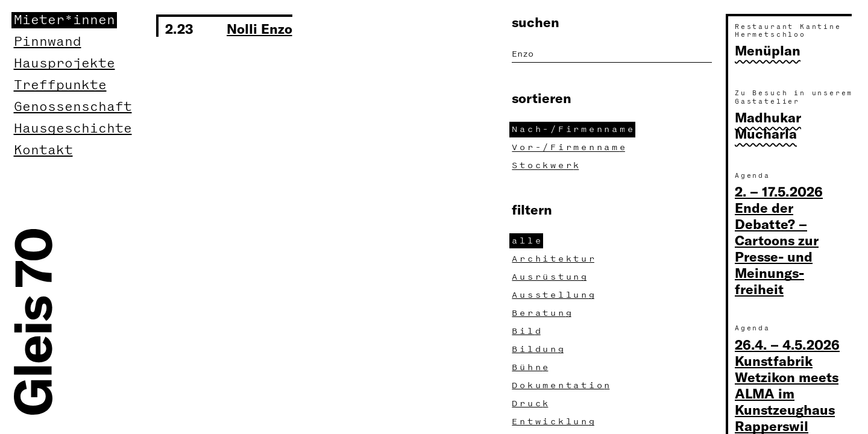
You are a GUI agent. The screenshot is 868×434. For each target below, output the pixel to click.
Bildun (539, 349)
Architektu (554, 259)
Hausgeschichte (73, 129)
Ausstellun (554, 295)
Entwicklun (554, 422)
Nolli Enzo (259, 28)
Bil (527, 331)
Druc (531, 404)
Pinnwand (48, 42)
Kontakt (43, 150)
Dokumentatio (562, 385)
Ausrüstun (550, 277)
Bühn (531, 367)
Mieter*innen (64, 20)
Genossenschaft (73, 107)
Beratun (543, 313)
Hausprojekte (64, 64)
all (527, 241)
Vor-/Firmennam (570, 147)
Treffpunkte (60, 85)
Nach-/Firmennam (574, 129)
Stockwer (547, 165)
